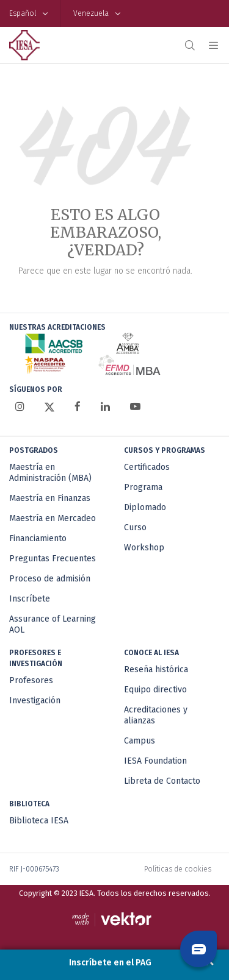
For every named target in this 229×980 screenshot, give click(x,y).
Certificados (147, 467)
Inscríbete (30, 599)
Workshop (144, 548)
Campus (140, 741)
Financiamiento (38, 538)
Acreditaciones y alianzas (156, 715)
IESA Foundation (155, 761)
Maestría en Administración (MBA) (50, 473)
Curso (135, 527)
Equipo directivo (155, 690)
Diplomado (145, 507)
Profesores (31, 680)
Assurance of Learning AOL (53, 624)
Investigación (35, 701)
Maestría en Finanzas (50, 498)
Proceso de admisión (50, 579)
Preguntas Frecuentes (53, 559)
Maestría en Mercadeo (53, 518)
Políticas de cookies (178, 869)
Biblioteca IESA (39, 821)
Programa (143, 487)
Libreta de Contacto (162, 781)
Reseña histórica (156, 669)
